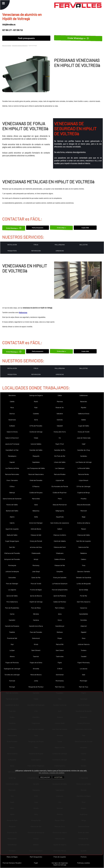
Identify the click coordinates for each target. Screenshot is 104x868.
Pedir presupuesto (26, 38)
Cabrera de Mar (84, 547)
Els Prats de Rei (60, 456)
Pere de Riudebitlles (12, 608)
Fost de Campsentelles (60, 590)
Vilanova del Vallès (84, 535)
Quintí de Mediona (60, 596)
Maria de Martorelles (12, 474)
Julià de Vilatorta (84, 644)
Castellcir (12, 620)
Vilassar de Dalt (36, 535)
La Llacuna (84, 669)
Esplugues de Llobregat (12, 669)
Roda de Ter (60, 407)
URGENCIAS (60, 251)
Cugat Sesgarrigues (12, 541)
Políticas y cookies (84, 863)
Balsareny (36, 511)
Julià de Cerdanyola (12, 571)
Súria (36, 420)
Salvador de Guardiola (84, 577)
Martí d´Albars (60, 608)
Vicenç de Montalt (36, 541)
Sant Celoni (60, 650)
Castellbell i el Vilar (12, 450)
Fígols (60, 662)
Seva (84, 638)
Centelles (84, 620)
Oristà (36, 644)
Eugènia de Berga (84, 492)
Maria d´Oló (60, 644)
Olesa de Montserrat (60, 505)
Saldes (84, 420)
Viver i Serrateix (12, 480)
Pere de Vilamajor (12, 584)
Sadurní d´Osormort (12, 438)
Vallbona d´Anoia (84, 414)
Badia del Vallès (12, 535)
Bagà (84, 517)
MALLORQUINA (60, 245)
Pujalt (36, 863)
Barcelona (12, 395)
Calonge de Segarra (36, 395)
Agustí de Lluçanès (12, 529)
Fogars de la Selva (36, 662)
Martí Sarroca (60, 687)
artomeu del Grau (36, 547)
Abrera (12, 656)
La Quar (12, 650)
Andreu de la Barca (84, 523)
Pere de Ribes (36, 608)
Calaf (84, 444)
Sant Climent (36, 650)
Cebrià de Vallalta (60, 541)
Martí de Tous (84, 687)
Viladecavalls (36, 553)
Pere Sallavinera (12, 602)
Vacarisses (12, 420)
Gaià (84, 675)
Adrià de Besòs (36, 529)
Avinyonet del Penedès (12, 559)
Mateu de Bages (12, 857)
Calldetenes (84, 395)
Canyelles (60, 571)
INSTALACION (12, 245)
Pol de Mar (84, 596)
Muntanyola (12, 565)
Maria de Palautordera (36, 474)
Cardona (36, 620)
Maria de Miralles (60, 474)
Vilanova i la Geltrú (60, 535)
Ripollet (84, 407)
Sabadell (60, 426)
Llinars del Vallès (60, 462)
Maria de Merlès (84, 474)
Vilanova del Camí (60, 547)
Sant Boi (12, 547)
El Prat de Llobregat (84, 486)
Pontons (84, 857)
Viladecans (60, 553)
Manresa (60, 401)
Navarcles (84, 401)
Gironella (36, 669)
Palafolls (12, 632)
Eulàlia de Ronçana (36, 492)
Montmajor (84, 681)
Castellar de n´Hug (84, 450)
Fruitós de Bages (36, 590)
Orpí (12, 644)
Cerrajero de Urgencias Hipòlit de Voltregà (60, 864)
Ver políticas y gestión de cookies (52, 773)
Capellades (36, 462)
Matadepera (12, 456)
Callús (60, 395)
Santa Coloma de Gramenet (12, 499)
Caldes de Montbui (60, 602)
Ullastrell (84, 626)
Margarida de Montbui (36, 687)
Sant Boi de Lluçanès (84, 541)
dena (60, 614)
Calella (12, 401)
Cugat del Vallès (84, 426)
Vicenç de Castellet (60, 577)
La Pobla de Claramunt (60, 584)
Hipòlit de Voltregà (36, 602)
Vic (60, 438)
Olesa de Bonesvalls (84, 505)
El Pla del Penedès (36, 426)
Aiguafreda (60, 517)
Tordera (84, 650)
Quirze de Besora (36, 596)
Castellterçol (60, 626)
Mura (12, 407)
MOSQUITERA (12, 251)
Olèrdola (36, 614)
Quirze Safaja (84, 590)
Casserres (84, 608)
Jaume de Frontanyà (12, 444)
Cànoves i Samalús (84, 571)
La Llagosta (12, 590)
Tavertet (36, 656)
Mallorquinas (23, 312)
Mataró (84, 529)
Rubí (36, 407)
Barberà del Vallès (12, 511)
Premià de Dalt (12, 638)
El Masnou (36, 486)
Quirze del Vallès (12, 596)
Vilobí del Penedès (36, 480)
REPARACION (36, 251)
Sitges (60, 638)
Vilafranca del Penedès (12, 553)
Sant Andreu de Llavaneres (60, 523)
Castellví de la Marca (36, 626)
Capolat (12, 462)
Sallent (60, 529)
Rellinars (60, 632)
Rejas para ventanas (7, 46)
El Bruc (12, 486)
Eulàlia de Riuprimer (60, 492)
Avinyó (36, 559)
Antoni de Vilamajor (36, 523)
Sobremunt (36, 638)
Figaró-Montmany (84, 662)
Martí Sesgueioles (36, 857)
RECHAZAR (45, 777)
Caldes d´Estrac (60, 559)
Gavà (36, 505)
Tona (84, 565)
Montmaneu (60, 681)
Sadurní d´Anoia (12, 432)
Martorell (84, 511)
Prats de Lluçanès (60, 857)
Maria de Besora (36, 675)
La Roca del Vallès (84, 468)
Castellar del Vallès (36, 450)
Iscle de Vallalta (36, 444)
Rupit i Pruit (60, 444)
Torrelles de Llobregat (12, 675)
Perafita (84, 499)
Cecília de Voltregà (36, 432)
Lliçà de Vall (60, 480)
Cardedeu (84, 456)
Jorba (36, 681)
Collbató (12, 426)
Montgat (12, 687)
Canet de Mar (36, 577)
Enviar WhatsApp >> (78, 38)
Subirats (60, 420)
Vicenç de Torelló (84, 432)
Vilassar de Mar (60, 565)
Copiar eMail (85, 228)
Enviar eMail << (61, 228)
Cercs (60, 620)
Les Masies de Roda (12, 468)
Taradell (84, 656)
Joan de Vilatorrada (84, 438)
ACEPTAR (58, 777)
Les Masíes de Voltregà (84, 462)
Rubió (36, 401)
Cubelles (36, 414)
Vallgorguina (60, 511)
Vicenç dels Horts (60, 432)
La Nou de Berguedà (84, 584)
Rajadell (84, 632)
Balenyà (12, 492)
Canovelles (12, 577)
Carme (12, 614)
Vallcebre (60, 414)
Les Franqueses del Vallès (36, 468)
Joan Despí (36, 571)
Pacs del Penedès (36, 632)
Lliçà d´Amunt (84, 480)
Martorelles (36, 499)
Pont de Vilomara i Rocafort (12, 863)
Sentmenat (60, 675)
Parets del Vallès (12, 505)
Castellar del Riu (60, 450)
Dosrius (12, 414)
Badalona (84, 553)
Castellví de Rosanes (12, 626)
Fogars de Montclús (12, 662)
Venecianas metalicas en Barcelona (20, 46)
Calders (84, 559)
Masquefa (36, 456)
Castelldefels (84, 614)
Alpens (12, 517)
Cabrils (12, 523)
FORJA (36, 245)
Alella (36, 517)
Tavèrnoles (60, 656)
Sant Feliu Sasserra (84, 602)
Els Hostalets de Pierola (60, 486)
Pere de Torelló (36, 584)
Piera (60, 499)
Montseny (36, 565)
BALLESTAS (84, 245)
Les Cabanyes (60, 468)
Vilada (36, 438)
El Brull (60, 669)
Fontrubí (12, 681)
